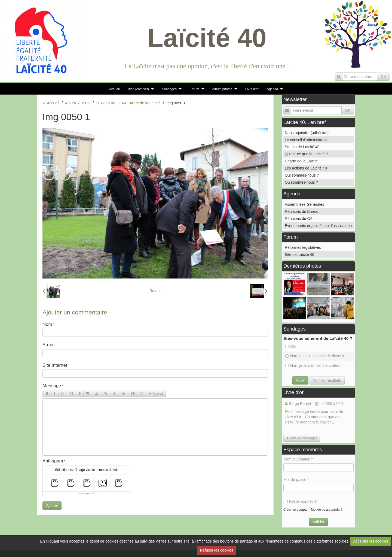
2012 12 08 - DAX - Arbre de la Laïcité (128, 103)
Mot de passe (295, 480)
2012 (86, 103)
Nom (47, 324)
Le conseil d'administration (307, 140)
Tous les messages (302, 438)
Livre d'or (252, 89)
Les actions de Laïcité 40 (306, 168)
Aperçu (156, 393)
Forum (195, 89)
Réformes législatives (303, 247)
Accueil (114, 89)
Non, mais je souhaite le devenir (315, 356)
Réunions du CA (299, 219)
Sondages (169, 89)
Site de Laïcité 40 (299, 255)
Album (71, 103)
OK (383, 77)
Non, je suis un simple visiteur (313, 365)
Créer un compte (295, 510)
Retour (155, 291)
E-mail (49, 345)
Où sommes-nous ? (301, 182)
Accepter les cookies (371, 541)
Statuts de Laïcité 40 (302, 147)
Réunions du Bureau (302, 211)
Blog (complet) (138, 89)
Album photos (222, 89)
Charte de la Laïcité (301, 161)
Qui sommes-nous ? (302, 175)
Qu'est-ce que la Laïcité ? (306, 154)
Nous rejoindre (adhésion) (307, 133)
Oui (291, 346)
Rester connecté (300, 501)
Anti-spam (53, 461)
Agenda (272, 89)
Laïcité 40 (207, 38)
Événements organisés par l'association (318, 226)
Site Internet (55, 365)
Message (52, 386)
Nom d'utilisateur (298, 459)
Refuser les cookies (216, 550)
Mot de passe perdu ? (327, 510)
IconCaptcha (86, 494)
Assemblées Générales (304, 204)
